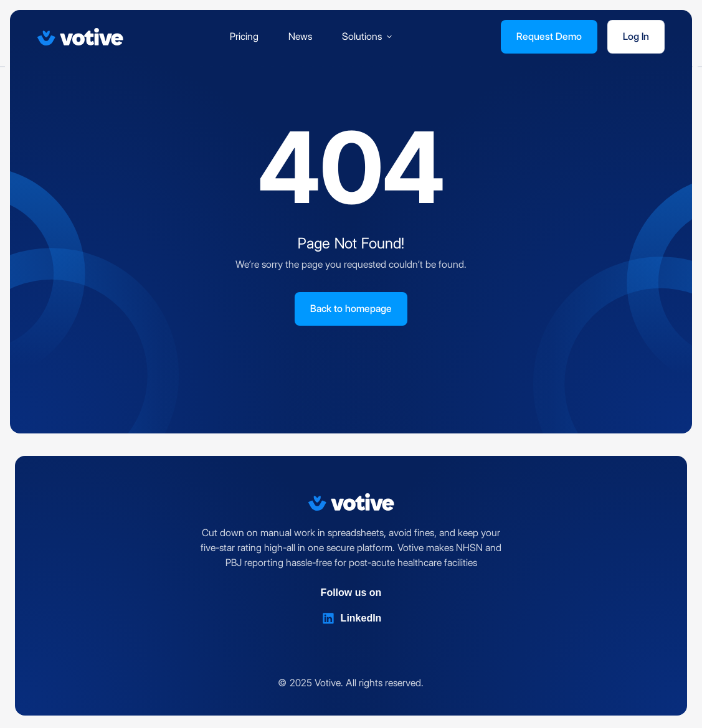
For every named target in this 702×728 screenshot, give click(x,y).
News (300, 37)
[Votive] (80, 37)
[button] (368, 37)
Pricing (244, 37)
